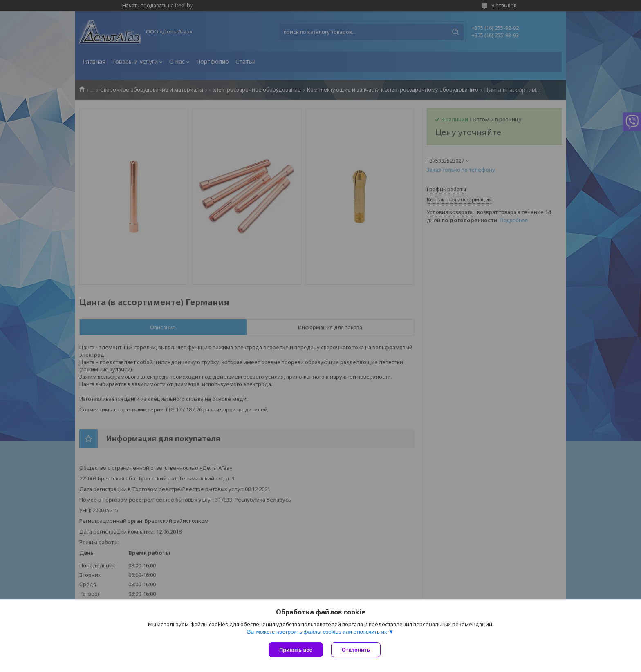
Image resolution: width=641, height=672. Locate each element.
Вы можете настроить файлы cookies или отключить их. (318, 632)
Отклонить (356, 650)
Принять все (296, 650)
